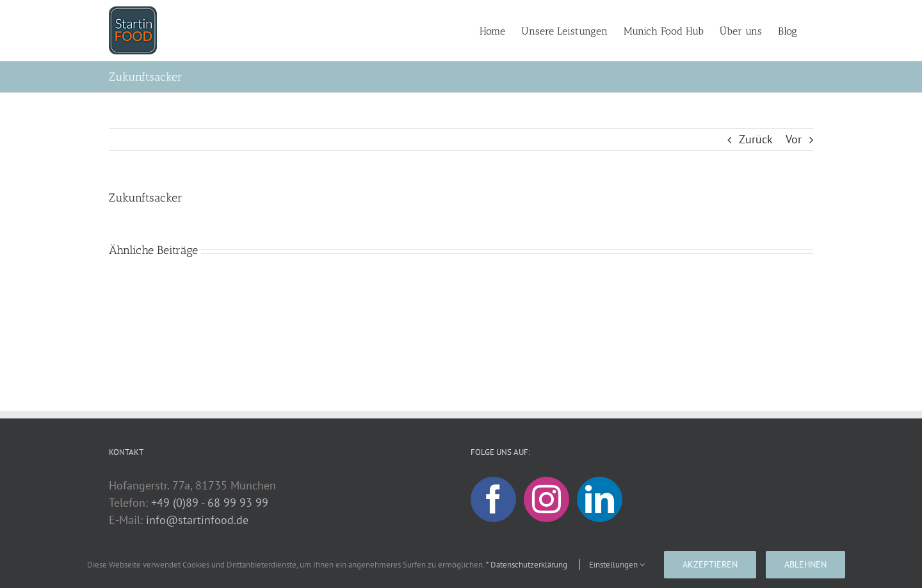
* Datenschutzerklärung (527, 565)
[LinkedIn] (600, 499)
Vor (794, 139)
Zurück (756, 139)
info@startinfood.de (197, 520)
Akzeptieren (710, 564)
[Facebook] (493, 499)
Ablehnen (805, 564)
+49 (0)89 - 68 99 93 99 (210, 503)
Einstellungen (617, 565)
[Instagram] (546, 499)
